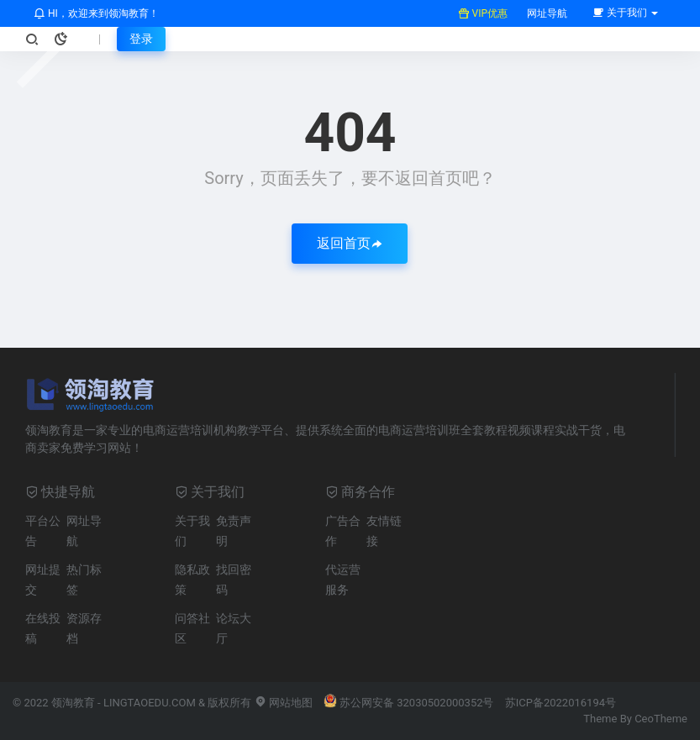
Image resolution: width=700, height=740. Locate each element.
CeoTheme (661, 719)
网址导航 (546, 13)
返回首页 (350, 243)
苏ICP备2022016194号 (561, 703)
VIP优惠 (483, 13)
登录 (141, 39)
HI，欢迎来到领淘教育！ (96, 13)
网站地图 (284, 703)
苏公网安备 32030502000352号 (409, 703)
